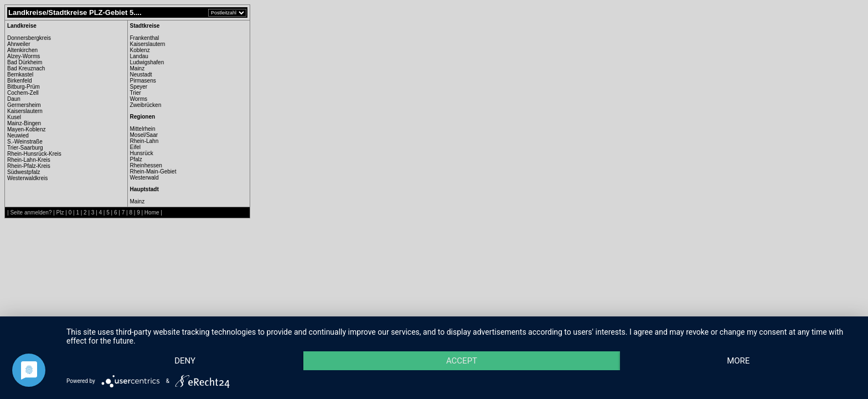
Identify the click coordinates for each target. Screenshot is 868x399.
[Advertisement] (304, 180)
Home (152, 213)
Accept (462, 361)
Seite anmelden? (31, 213)
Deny (185, 361)
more (738, 361)
